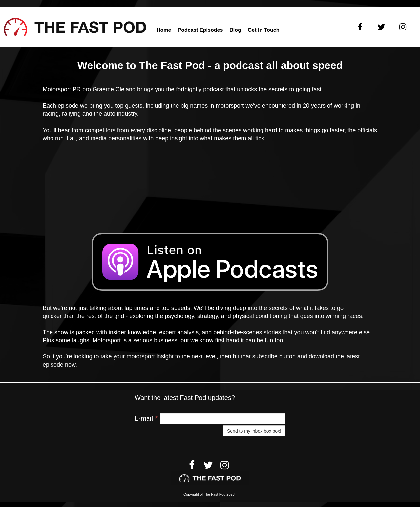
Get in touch (264, 30)
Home (164, 30)
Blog (235, 30)
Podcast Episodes (200, 30)
